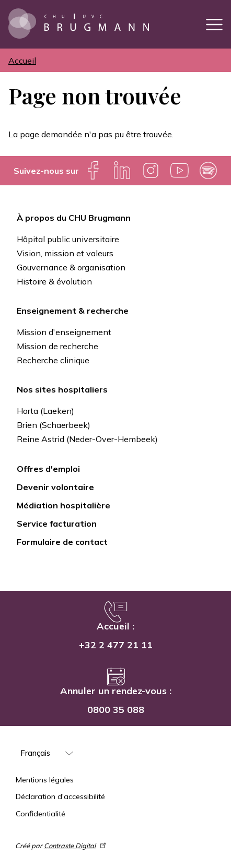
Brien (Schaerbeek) (54, 425)
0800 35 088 (116, 710)
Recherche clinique (53, 360)
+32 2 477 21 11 (116, 645)
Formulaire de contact (62, 542)
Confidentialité (41, 814)
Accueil (22, 61)
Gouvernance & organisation (71, 267)
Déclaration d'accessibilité (60, 796)
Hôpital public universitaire (68, 239)
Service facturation (57, 524)
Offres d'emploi (48, 469)
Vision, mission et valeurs (65, 253)
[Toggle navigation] (214, 24)
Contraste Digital (76, 846)
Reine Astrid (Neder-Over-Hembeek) (87, 439)
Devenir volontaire (55, 487)
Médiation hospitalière (63, 505)
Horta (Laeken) (45, 411)
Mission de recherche (57, 346)
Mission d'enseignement (64, 332)
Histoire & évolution (54, 281)
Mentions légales (45, 780)
